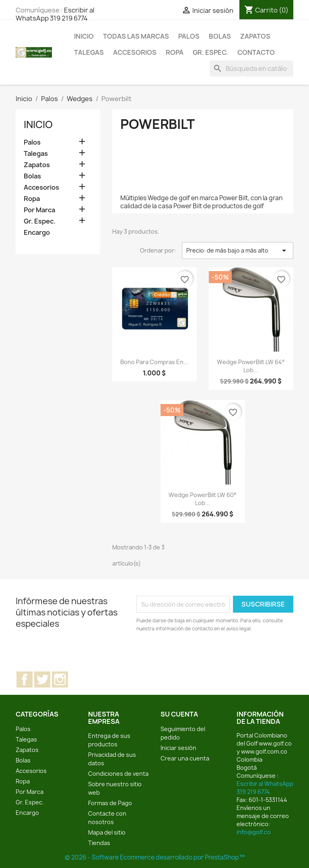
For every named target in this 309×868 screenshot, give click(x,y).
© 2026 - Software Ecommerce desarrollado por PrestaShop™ (155, 857)
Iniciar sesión (178, 748)
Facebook (25, 679)
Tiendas (99, 843)
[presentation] (204, 655)
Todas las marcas (136, 36)
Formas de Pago (110, 803)
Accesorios (135, 52)
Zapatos (255, 36)
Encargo (37, 233)
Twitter (42, 679)
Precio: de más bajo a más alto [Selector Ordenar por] (238, 251)
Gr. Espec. (210, 52)
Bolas (220, 36)
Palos (189, 36)
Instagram (60, 679)
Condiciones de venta (118, 774)
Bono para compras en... (154, 362)
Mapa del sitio (107, 832)
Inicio (84, 36)
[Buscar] (251, 68)
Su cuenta (179, 714)
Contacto (256, 52)
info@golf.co (254, 832)
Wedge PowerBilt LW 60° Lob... (203, 499)
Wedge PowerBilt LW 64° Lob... (251, 366)
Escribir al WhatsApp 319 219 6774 (55, 14)
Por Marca (39, 210)
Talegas (89, 52)
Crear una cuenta (185, 758)
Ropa (175, 52)
